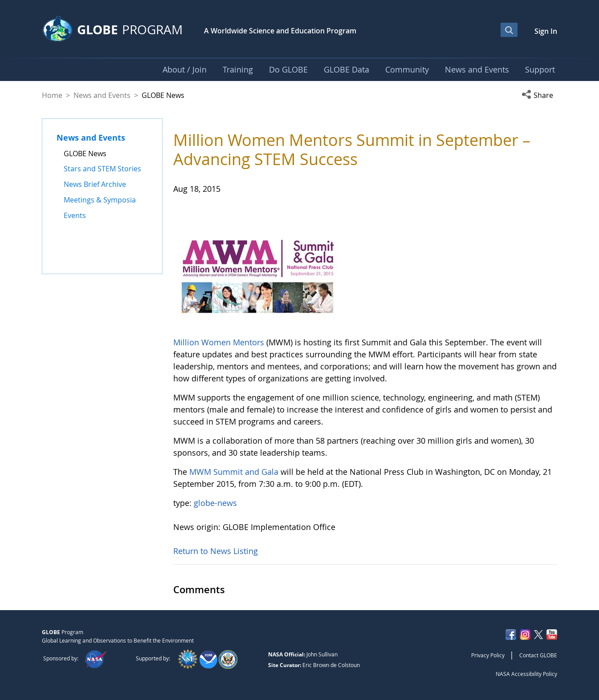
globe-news (215, 503)
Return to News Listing (216, 551)
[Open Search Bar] (509, 30)
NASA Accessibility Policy (526, 674)
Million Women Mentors (219, 342)
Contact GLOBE (538, 655)
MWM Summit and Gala (234, 472)
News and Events (102, 95)
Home (52, 95)
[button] (539, 95)
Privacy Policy (488, 655)
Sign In (546, 31)
